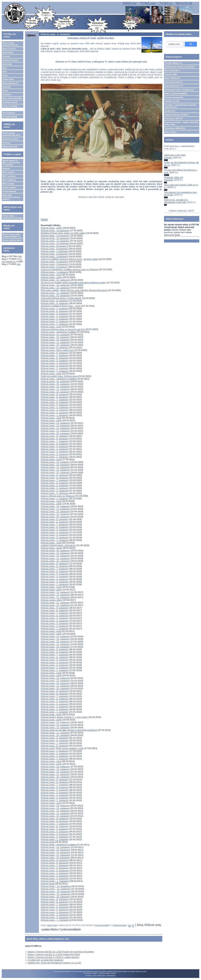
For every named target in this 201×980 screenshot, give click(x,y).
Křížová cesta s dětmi (51, 600)
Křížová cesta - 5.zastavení (54, 256)
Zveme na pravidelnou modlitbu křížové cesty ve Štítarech (70, 270)
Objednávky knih (10, 147)
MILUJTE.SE (184, 3)
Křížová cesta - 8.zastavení (54, 249)
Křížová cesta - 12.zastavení (55, 238)
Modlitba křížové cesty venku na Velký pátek (63, 233)
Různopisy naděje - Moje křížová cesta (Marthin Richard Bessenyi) (74, 290)
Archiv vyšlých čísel (12, 240)
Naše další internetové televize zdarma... (11, 197)
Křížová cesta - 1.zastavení (54, 272)
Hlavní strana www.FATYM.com (10, 44)
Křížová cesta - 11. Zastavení (55, 855)
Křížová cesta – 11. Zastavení (56, 894)
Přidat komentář (120, 925)
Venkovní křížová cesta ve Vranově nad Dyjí (63, 329)
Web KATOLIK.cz (172, 71)
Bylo (5, 68)
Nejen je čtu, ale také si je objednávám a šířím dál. (176, 201)
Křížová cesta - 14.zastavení (55, 230)
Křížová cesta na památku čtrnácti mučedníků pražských (69, 730)
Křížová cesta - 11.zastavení (55, 241)
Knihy (5, 91)
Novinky (6, 168)
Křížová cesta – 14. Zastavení (56, 886)
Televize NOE (171, 74)
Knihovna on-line (10, 139)
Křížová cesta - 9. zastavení (55, 301)
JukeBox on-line (172, 101)
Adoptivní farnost (10, 60)
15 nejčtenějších (10, 117)
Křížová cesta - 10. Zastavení (55, 858)
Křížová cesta (48, 842)
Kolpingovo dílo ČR (174, 118)
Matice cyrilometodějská (176, 94)
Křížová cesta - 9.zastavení (54, 246)
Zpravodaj (7, 64)
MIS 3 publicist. (9, 180)
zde (20, 256)
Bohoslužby (8, 53)
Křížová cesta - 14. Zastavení (55, 847)
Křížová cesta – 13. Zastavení (56, 889)
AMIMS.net (130, 3)
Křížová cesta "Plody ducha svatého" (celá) (62, 748)
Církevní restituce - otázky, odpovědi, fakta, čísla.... (182, 123)
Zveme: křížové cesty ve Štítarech (58, 496)
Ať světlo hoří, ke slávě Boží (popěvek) (46, 960)
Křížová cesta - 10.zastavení (55, 243)
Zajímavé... (7, 95)
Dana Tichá (52, 925)
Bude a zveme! (9, 49)
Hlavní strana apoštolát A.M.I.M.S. (11, 134)
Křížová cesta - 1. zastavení (55, 324)
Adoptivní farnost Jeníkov (176, 115)
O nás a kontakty (10, 106)
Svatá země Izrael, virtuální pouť (179, 90)
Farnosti (6, 56)
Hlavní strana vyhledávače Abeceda (12, 217)
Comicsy (6, 143)
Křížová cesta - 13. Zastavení (55, 850)
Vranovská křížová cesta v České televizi (61, 298)
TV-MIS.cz (166, 3)
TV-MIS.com (148, 3)
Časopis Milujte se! (173, 63)
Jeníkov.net (170, 111)
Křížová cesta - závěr (51, 228)
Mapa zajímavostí (10, 83)
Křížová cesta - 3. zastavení (55, 319)
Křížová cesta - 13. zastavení (55, 285)
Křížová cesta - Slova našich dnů (57, 350)
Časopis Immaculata (174, 97)
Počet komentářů (102, 925)
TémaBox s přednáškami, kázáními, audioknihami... (181, 106)
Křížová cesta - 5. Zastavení (55, 871)
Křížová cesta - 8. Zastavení (55, 863)
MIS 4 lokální (8, 184)
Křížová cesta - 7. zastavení (55, 309)
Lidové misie (8, 79)
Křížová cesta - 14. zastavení (55, 280)
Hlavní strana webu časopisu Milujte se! (12, 235)
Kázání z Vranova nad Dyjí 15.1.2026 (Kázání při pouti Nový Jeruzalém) (61, 952)
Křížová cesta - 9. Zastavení (55, 860)
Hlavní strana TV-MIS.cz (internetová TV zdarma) (11, 163)
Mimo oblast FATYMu (12, 98)
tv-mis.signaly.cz (12, 260)
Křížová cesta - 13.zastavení (55, 236)
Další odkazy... (171, 132)
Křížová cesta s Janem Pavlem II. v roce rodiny (64, 717)
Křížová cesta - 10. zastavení (55, 296)
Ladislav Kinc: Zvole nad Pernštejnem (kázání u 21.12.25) (54, 963)
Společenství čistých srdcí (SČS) (180, 67)
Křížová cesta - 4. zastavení (55, 316)
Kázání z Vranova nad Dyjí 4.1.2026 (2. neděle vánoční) (54, 957)
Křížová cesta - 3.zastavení (54, 264)
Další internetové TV (174, 86)
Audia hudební (9, 188)
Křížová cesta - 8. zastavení (55, 303)
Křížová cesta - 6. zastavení (55, 311)
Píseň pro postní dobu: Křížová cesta (59, 376)
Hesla (5, 75)
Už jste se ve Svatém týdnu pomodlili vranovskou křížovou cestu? (73, 283)
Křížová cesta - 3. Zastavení (55, 876)
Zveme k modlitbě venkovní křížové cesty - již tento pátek (69, 259)
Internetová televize (174, 82)
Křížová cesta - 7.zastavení (54, 251)
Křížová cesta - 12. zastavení (55, 288)
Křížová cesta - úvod (51, 275)
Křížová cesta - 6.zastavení (54, 254)
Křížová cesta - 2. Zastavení (55, 878)
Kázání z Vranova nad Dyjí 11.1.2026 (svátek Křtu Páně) (54, 954)
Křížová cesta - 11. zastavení (55, 293)
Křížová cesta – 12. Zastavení (56, 891)
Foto (5, 72)
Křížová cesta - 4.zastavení (54, 262)
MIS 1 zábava (8, 172)
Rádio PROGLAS (172, 78)
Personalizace (9, 113)
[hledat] (174, 44)
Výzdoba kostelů (10, 102)
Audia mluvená (9, 191)
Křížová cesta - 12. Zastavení (55, 852)
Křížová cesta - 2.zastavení (54, 267)
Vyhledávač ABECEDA (175, 128)
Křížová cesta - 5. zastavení (55, 314)
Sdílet (44, 220)
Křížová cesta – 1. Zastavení (55, 881)
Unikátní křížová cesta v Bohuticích (58, 545)
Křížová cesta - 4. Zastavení (55, 873)
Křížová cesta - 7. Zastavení (55, 865)
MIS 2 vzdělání (9, 176)
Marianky (7, 87)
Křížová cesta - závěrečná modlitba (58, 332)
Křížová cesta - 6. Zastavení (55, 868)
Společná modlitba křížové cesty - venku (61, 306)
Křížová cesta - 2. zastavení (55, 322)
